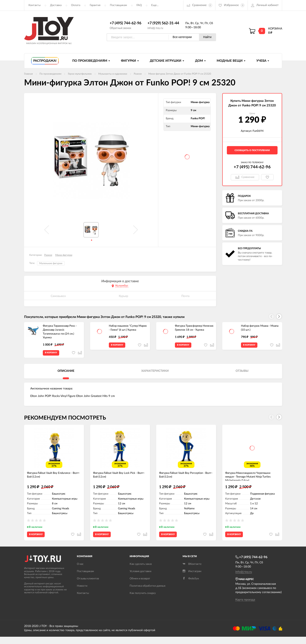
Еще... (155, 5)
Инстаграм (192, 578)
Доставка (56, 5)
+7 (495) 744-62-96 (125, 23)
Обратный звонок (120, 28)
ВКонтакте (192, 571)
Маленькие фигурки (51, 264)
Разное (48, 255)
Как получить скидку (143, 600)
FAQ (139, 5)
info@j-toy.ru (155, 28)
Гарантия (95, 5)
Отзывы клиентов (88, 586)
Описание (66, 373)
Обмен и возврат (140, 586)
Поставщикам (118, 5)
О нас (80, 571)
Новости (82, 593)
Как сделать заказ (141, 571)
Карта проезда (245, 607)
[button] (279, 317)
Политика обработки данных (147, 593)
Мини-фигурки (64, 255)
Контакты (34, 5)
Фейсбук (191, 586)
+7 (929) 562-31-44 (163, 23)
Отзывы (242, 373)
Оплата (76, 5)
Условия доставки (140, 578)
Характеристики (155, 373)
